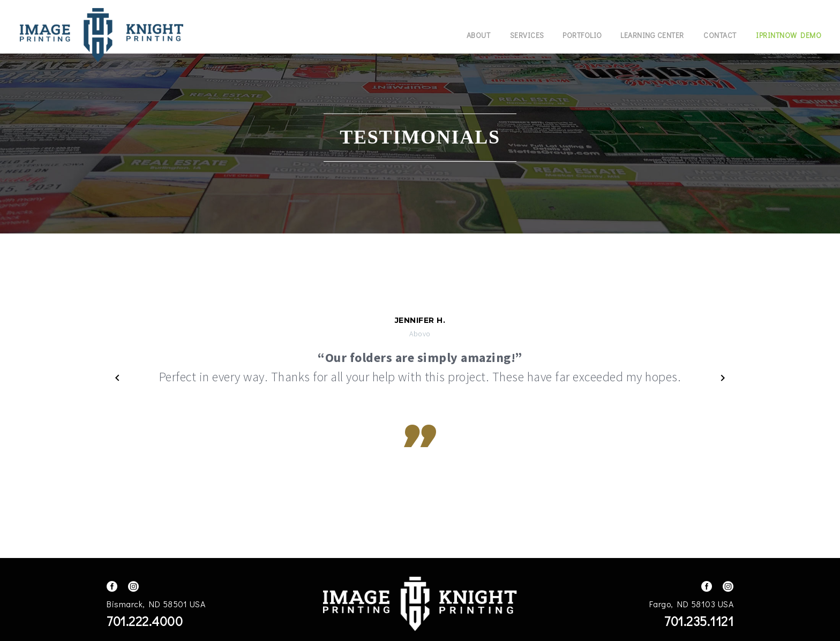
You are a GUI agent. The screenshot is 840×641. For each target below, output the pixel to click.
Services (527, 35)
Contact (720, 35)
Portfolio (582, 35)
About (479, 35)
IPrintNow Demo (789, 35)
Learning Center (652, 35)
